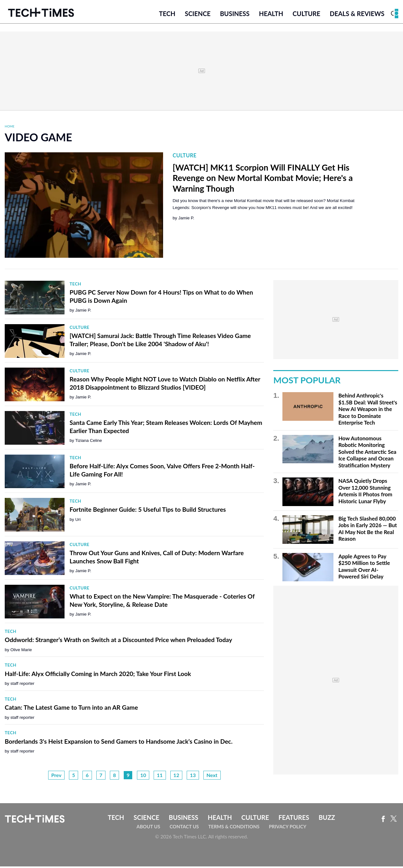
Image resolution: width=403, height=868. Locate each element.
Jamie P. (186, 220)
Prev (56, 776)
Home (10, 127)
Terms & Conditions (234, 828)
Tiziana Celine (89, 442)
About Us (148, 828)
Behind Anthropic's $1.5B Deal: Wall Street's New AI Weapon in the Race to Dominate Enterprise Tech (368, 411)
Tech (167, 15)
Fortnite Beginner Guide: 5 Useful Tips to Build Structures (148, 511)
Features (294, 819)
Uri (78, 521)
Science (198, 15)
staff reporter (22, 685)
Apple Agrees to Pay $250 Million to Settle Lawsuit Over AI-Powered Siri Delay (364, 568)
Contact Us (184, 828)
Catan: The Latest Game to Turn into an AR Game (71, 709)
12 (176, 776)
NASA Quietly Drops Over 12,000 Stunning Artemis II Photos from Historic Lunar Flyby (365, 493)
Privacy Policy (288, 828)
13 (193, 776)
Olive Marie (21, 651)
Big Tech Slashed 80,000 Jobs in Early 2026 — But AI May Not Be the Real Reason (368, 530)
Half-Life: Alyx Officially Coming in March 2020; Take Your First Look (98, 675)
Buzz (327, 819)
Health (271, 15)
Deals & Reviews (357, 15)
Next (212, 776)
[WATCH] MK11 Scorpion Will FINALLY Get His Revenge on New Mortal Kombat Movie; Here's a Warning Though (263, 179)
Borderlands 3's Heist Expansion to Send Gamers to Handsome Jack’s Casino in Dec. (119, 743)
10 (143, 776)
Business (235, 15)
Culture (306, 15)
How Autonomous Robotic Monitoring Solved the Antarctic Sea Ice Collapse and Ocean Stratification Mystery (367, 453)
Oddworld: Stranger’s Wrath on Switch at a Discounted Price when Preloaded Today (118, 641)
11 (160, 776)
